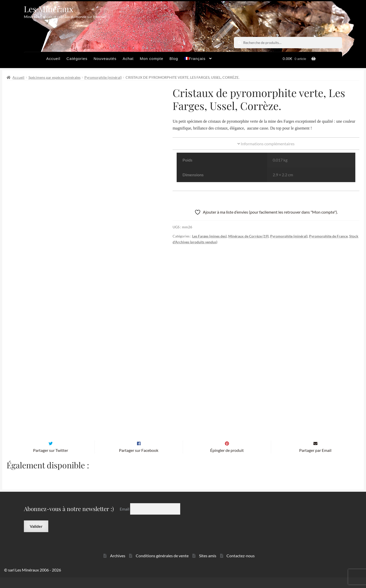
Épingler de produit (227, 461)
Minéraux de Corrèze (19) (248, 236)
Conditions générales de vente (162, 566)
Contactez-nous (241, 566)
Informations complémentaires (266, 144)
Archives (118, 566)
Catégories (77, 59)
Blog (174, 59)
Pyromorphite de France (328, 236)
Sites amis (208, 566)
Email (125, 520)
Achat (128, 59)
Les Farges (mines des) (209, 236)
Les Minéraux (49, 9)
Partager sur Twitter (51, 461)
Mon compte (152, 59)
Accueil (53, 59)
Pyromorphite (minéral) (103, 77)
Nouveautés (105, 59)
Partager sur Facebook (139, 461)
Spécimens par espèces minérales (55, 77)
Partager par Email (315, 461)
